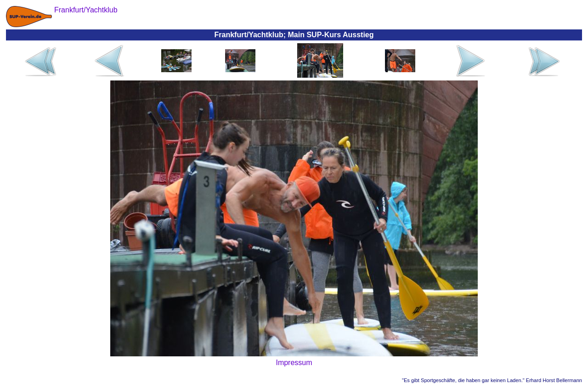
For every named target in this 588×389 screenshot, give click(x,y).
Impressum (294, 363)
